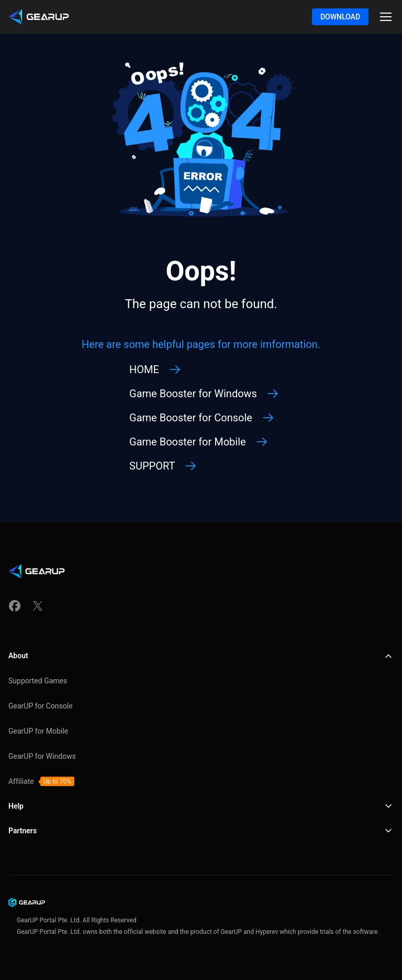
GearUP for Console (41, 706)
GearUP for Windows (42, 756)
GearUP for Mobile (38, 731)
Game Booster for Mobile (188, 442)
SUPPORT (152, 466)
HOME (144, 369)
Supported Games (38, 681)
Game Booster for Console (191, 418)
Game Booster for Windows (193, 394)
